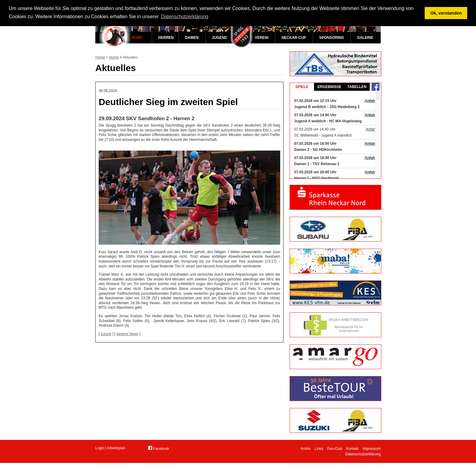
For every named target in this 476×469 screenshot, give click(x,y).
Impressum (372, 449)
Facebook (159, 448)
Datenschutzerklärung (363, 454)
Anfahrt (371, 101)
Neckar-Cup (294, 38)
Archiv (306, 449)
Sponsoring (331, 38)
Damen (192, 38)
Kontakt (353, 449)
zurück (106, 334)
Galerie (365, 38)
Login (100, 448)
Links (319, 449)
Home (137, 38)
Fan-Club (335, 449)
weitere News (127, 334)
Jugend (219, 38)
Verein (262, 38)
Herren (166, 38)
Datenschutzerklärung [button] (185, 17)
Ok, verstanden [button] (446, 13)
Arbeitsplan (116, 448)
